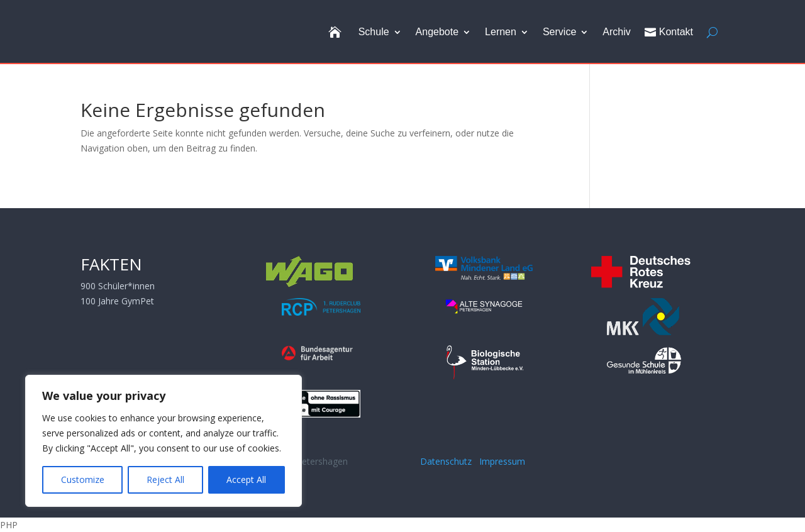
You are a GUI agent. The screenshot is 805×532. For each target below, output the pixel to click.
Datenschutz (448, 461)
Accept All (246, 479)
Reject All (165, 479)
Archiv (616, 32)
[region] (164, 441)
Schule (374, 32)
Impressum (502, 461)
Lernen (501, 32)
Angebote (437, 32)
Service (559, 32)
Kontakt (669, 32)
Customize (83, 479)
